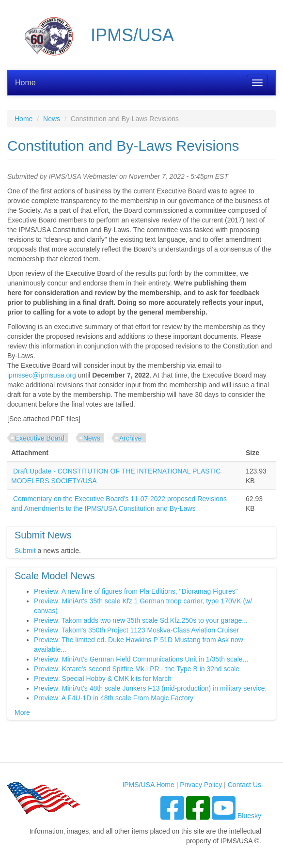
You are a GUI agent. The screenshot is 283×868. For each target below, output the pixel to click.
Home (25, 83)
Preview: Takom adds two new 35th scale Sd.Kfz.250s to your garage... (141, 620)
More (22, 712)
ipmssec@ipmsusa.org (42, 375)
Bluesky (249, 816)
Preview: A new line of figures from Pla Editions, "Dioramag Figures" (136, 591)
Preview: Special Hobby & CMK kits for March (103, 679)
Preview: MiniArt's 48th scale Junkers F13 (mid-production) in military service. (150, 688)
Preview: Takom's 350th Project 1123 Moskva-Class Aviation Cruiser (136, 630)
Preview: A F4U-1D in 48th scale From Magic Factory (114, 698)
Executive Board (40, 438)
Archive (131, 438)
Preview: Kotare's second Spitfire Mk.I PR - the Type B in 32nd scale (137, 669)
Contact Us (244, 785)
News (52, 119)
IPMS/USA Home (148, 785)
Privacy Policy (201, 785)
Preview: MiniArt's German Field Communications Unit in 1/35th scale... (141, 659)
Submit (25, 551)
